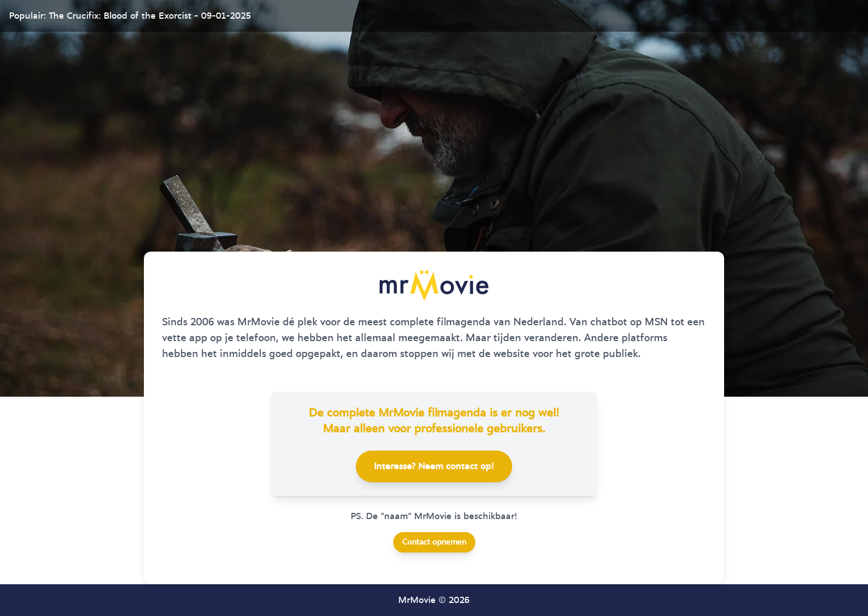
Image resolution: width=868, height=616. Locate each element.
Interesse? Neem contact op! (434, 466)
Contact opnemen (434, 542)
